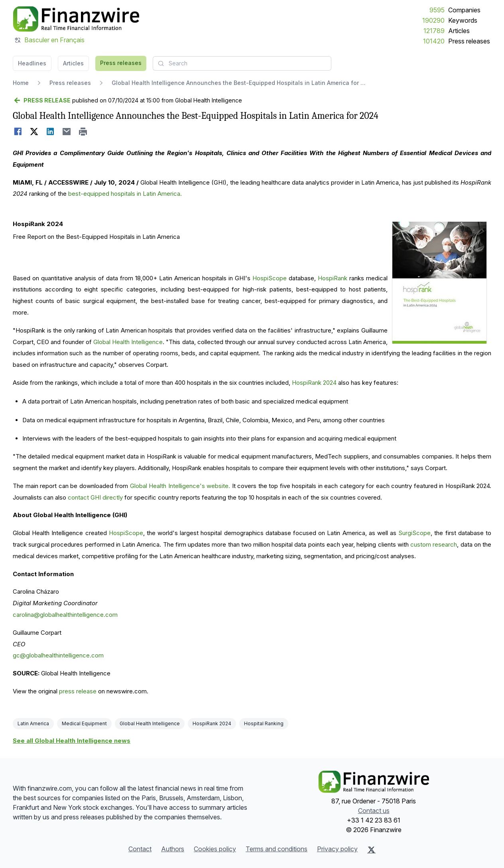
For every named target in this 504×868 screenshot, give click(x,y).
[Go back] (42, 100)
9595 (437, 10)
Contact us (374, 811)
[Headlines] (76, 19)
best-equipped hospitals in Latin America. (125, 194)
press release (78, 691)
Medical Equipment (84, 723)
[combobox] (242, 63)
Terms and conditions (277, 849)
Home (21, 83)
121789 (434, 31)
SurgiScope (414, 533)
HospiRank (333, 278)
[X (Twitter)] (371, 850)
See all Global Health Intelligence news (72, 741)
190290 (433, 20)
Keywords (463, 20)
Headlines (32, 63)
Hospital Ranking (264, 723)
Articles (459, 31)
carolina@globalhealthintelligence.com (65, 615)
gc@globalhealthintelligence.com (58, 655)
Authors (173, 849)
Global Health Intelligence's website (179, 486)
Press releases (469, 41)
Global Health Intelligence (128, 342)
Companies (464, 10)
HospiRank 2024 (314, 383)
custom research (434, 544)
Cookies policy (215, 849)
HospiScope (270, 278)
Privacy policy (337, 849)
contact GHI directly (95, 497)
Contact (140, 849)
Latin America (33, 723)
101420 (434, 41)
